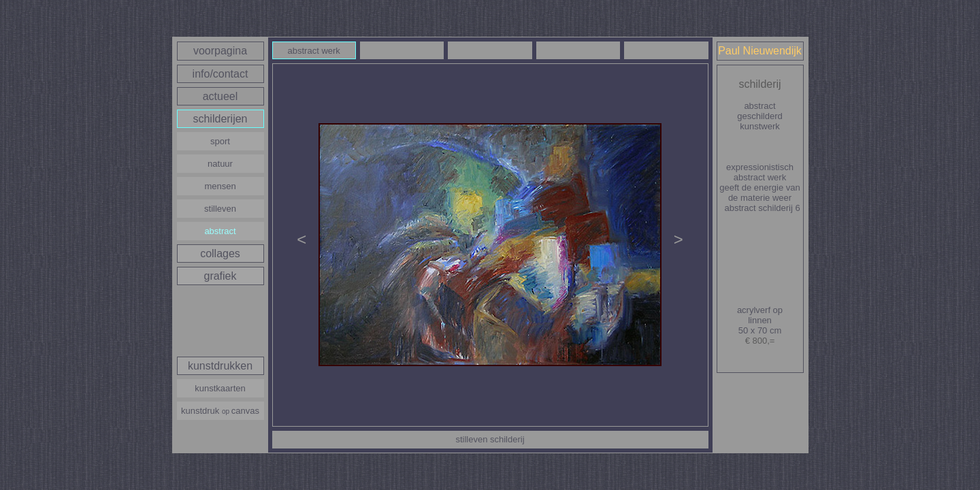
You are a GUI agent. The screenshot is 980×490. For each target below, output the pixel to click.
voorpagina (220, 51)
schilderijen (220, 119)
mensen (220, 186)
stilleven (220, 209)
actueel (220, 96)
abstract (220, 231)
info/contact (220, 74)
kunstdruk (220, 411)
